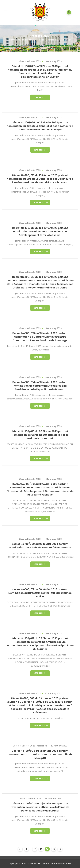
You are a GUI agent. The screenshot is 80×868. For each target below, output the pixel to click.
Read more (39, 97)
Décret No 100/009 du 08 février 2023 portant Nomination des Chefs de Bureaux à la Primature (40, 546)
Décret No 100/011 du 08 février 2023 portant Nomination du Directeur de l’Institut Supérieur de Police (40, 593)
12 (35, 849)
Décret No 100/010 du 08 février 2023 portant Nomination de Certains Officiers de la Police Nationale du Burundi (40, 435)
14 (47, 849)
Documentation (26, 40)
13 (41, 849)
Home (12, 40)
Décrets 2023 (34, 61)
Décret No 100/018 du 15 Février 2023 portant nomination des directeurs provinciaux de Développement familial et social (40, 231)
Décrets (40, 40)
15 (54, 849)
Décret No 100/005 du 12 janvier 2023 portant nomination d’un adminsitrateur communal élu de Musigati (40, 754)
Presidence (41, 746)
